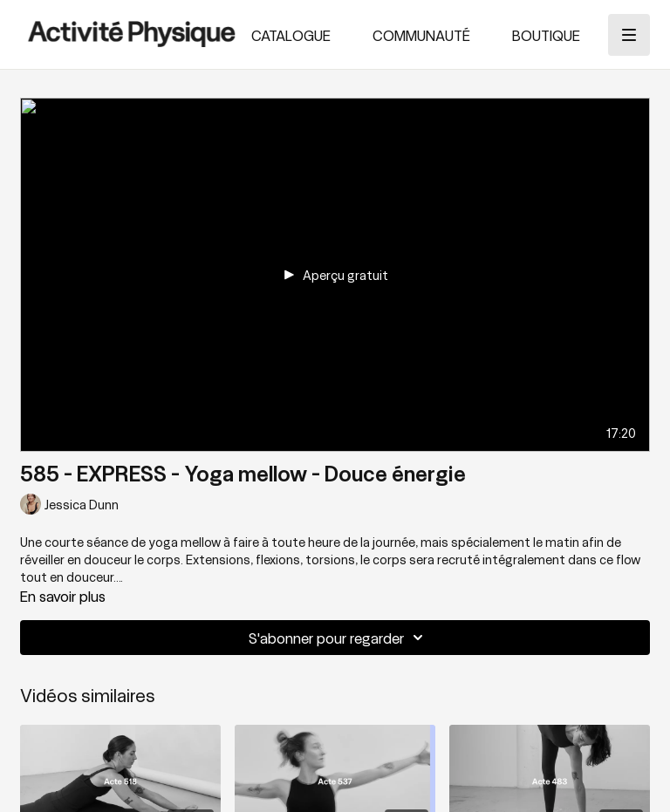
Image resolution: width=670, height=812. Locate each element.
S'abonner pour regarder (338, 638)
